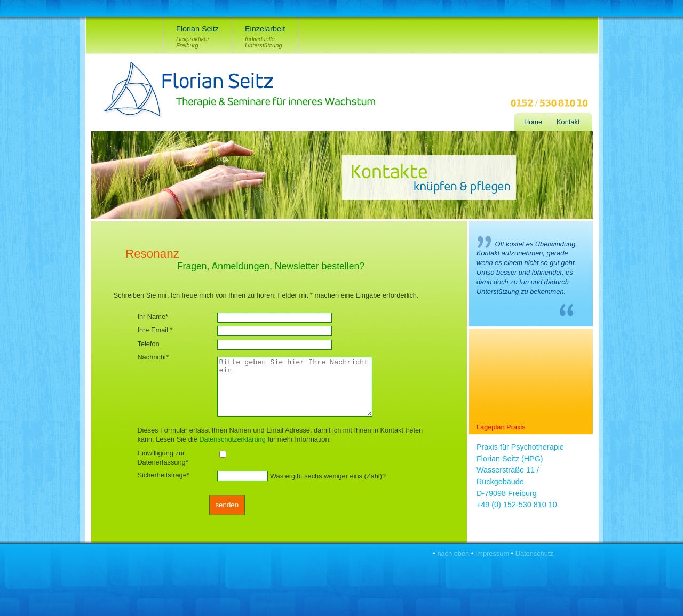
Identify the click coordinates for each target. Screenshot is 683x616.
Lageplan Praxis (501, 427)
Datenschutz (534, 553)
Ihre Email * (155, 330)
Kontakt (568, 122)
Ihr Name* (153, 317)
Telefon (148, 344)
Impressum (492, 553)
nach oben (453, 553)
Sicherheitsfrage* (163, 475)
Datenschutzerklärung (232, 439)
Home (533, 122)
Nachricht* (153, 357)
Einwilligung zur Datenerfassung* (162, 458)
